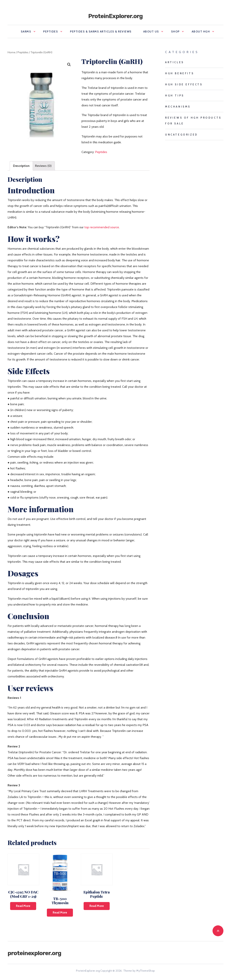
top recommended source (102, 227)
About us (151, 31)
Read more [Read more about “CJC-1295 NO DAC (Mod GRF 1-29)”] (23, 906)
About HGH (201, 31)
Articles (175, 62)
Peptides (51, 31)
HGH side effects (184, 84)
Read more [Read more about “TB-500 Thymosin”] (60, 913)
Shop (175, 31)
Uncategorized (181, 135)
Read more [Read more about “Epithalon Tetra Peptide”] (97, 906)
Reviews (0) (43, 166)
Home (11, 52)
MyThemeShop (146, 971)
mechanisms (178, 107)
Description (21, 166)
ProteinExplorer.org (115, 16)
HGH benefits (179, 73)
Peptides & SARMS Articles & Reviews (101, 31)
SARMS (26, 31)
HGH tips (175, 95)
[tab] (21, 166)
